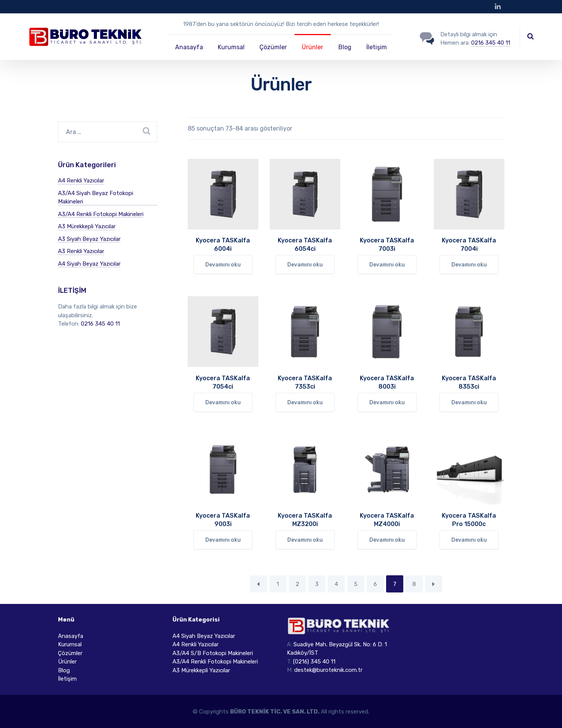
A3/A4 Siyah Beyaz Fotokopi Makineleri (96, 198)
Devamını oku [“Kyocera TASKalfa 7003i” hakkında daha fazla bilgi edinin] (387, 265)
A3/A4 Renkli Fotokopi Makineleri (101, 214)
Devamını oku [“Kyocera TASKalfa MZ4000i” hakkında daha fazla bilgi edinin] (387, 540)
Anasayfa (189, 47)
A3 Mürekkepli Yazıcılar (87, 226)
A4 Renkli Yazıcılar (81, 181)
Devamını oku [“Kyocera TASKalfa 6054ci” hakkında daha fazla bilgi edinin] (305, 265)
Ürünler (312, 47)
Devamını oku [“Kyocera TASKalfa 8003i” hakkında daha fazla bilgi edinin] (387, 403)
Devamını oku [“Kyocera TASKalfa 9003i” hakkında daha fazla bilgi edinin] (223, 540)
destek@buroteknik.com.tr (328, 670)
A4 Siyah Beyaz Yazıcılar (89, 264)
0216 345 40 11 (491, 43)
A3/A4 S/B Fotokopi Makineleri (213, 653)
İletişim (377, 47)
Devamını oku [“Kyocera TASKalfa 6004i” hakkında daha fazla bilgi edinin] (223, 265)
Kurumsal (231, 47)
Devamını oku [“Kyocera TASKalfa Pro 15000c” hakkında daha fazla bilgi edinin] (469, 540)
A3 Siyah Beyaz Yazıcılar (89, 239)
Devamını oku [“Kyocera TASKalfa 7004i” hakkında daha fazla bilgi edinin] (469, 265)
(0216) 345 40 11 (314, 662)
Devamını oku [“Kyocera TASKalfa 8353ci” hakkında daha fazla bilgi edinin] (469, 403)
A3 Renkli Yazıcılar (81, 251)
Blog (345, 47)
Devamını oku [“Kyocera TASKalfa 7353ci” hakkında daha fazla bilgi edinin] (305, 403)
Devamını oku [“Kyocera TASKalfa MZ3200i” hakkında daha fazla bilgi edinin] (305, 540)
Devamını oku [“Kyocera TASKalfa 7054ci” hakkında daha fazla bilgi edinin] (223, 403)
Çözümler (273, 47)
